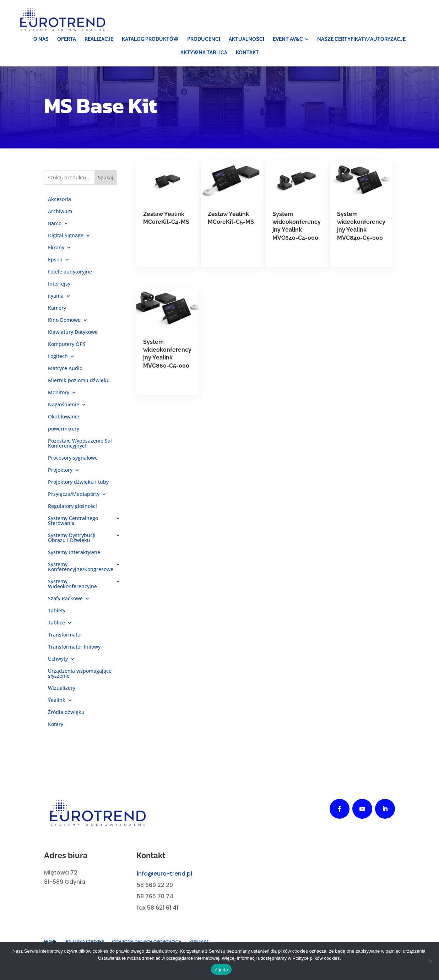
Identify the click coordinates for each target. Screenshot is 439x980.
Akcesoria (59, 202)
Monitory (59, 396)
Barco (55, 227)
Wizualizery (62, 691)
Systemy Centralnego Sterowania (73, 524)
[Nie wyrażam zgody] (430, 961)
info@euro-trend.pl (164, 877)
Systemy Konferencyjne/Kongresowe (81, 570)
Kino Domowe (64, 323)
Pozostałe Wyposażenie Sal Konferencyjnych (80, 446)
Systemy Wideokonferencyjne (72, 587)
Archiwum (60, 215)
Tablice (56, 626)
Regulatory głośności (72, 509)
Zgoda (221, 970)
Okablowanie (64, 420)
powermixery (64, 432)
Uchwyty (58, 662)
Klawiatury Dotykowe (73, 335)
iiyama (56, 299)
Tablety (57, 614)
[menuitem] (41, 42)
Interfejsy (59, 287)
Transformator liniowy (74, 650)
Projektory (60, 473)
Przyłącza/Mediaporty (74, 497)
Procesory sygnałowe (73, 461)
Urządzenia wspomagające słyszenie (80, 677)
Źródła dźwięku (66, 715)
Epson (55, 263)
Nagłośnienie (64, 408)
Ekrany (56, 251)
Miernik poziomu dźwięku (79, 384)
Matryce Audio (65, 372)
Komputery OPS (67, 347)
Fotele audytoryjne (70, 275)
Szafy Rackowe (65, 602)
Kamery (57, 311)
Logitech (58, 359)
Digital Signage (66, 239)
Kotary (56, 727)
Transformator (65, 638)
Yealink (57, 703)
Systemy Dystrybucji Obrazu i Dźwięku (72, 541)
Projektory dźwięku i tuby (78, 485)
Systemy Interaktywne (74, 556)
